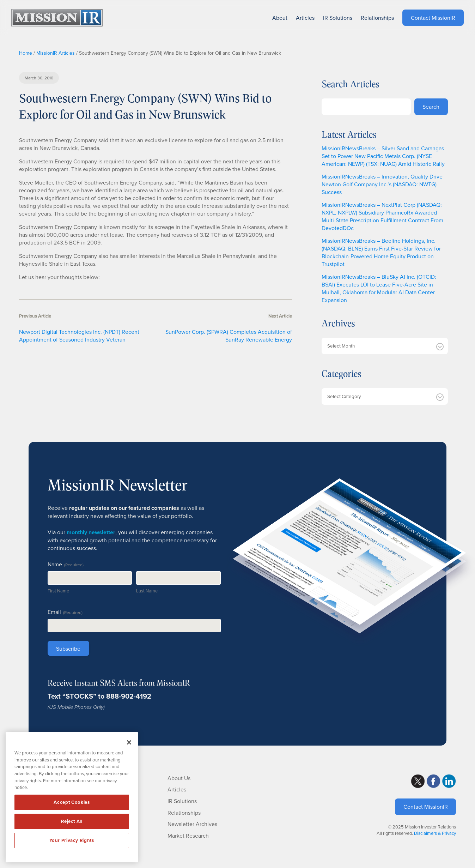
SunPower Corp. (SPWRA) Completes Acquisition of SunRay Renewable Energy (229, 336)
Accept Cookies (72, 802)
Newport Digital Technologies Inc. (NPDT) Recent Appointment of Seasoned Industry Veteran (79, 336)
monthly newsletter (91, 532)
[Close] (129, 742)
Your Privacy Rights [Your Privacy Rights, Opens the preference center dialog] (72, 840)
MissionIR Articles (56, 53)
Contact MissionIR (426, 807)
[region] (72, 797)
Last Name (147, 591)
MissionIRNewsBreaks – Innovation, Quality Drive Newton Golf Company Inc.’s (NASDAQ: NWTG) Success (382, 184)
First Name (58, 591)
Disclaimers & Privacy (435, 833)
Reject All (72, 821)
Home (26, 53)
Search (431, 107)
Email (65, 612)
